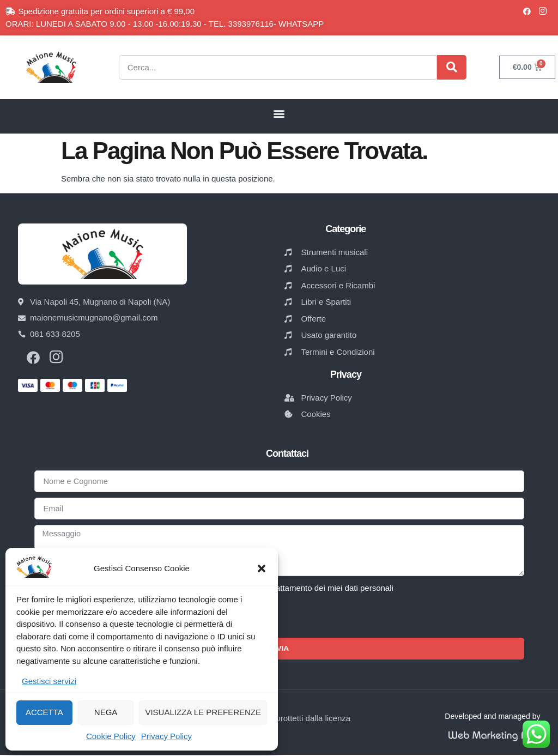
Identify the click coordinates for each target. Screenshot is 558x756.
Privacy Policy (166, 736)
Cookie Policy (111, 736)
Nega (106, 712)
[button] (262, 568)
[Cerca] (452, 67)
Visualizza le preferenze (203, 712)
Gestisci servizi (49, 681)
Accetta (44, 712)
